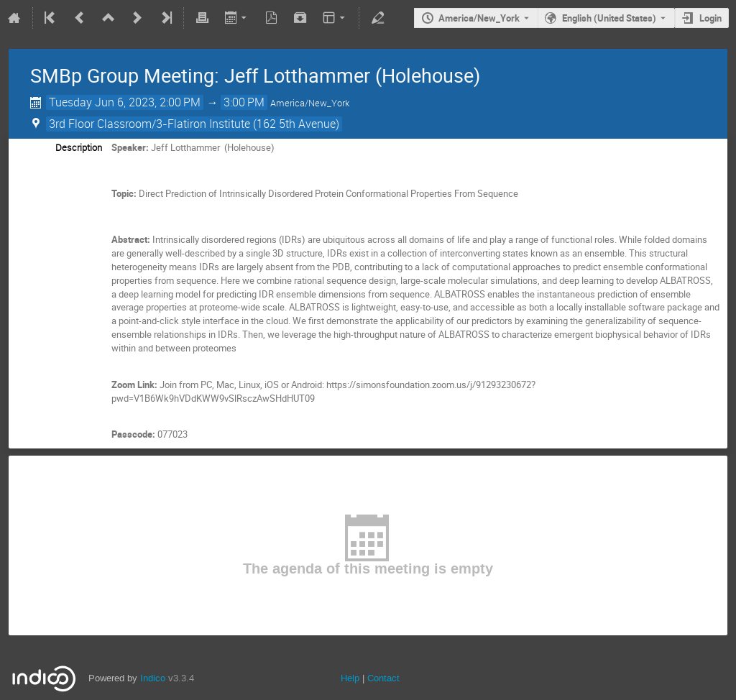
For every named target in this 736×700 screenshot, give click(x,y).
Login (710, 18)
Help (350, 678)
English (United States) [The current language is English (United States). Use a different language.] (609, 18)
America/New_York (479, 18)
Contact (383, 678)
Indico (153, 678)
